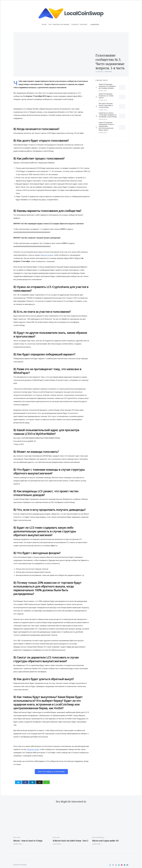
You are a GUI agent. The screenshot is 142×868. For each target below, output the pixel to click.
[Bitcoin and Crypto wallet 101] (110, 821)
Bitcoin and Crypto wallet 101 (106, 841)
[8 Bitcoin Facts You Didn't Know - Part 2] (71, 821)
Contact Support (79, 24)
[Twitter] (110, 865)
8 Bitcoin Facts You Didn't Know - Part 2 (71, 841)
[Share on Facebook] (25, 782)
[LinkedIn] (124, 865)
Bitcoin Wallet (99, 837)
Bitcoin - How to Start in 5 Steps (28, 841)
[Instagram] (116, 865)
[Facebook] (113, 865)
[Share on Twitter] (18, 782)
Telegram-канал (33, 749)
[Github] (127, 865)
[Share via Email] (39, 782)
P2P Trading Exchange (59, 24)
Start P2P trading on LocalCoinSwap (51, 772)
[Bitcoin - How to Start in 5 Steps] (32, 821)
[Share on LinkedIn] (32, 782)
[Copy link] (46, 782)
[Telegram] (119, 865)
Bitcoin (17, 837)
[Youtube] (122, 865)
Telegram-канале (47, 255)
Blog (44, 24)
